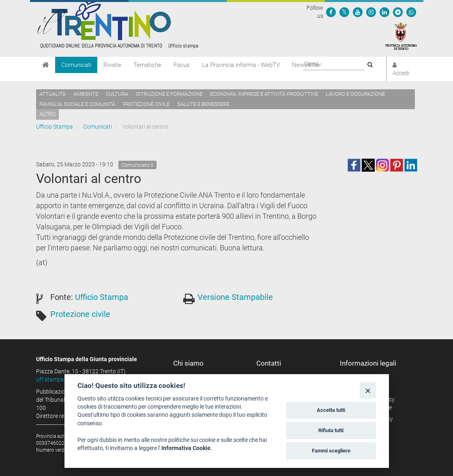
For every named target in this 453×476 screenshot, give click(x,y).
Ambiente (86, 94)
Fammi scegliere (331, 451)
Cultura (117, 94)
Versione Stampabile (235, 297)
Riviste (112, 65)
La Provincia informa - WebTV (241, 65)
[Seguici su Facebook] (331, 12)
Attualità (53, 94)
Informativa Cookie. (187, 448)
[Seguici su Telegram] (398, 12)
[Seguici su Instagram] (371, 12)
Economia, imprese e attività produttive (264, 94)
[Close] (368, 390)
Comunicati (76, 65)
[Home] (46, 65)
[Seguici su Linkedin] (384, 12)
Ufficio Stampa (55, 127)
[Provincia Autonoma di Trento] (401, 36)
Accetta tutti (331, 410)
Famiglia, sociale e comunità (77, 104)
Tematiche (147, 65)
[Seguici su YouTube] (358, 12)
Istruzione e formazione (169, 94)
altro (47, 114)
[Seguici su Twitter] (344, 12)
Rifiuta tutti (331, 430)
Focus (182, 65)
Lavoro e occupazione (355, 94)
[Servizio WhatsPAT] (411, 12)
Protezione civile (146, 104)
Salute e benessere (203, 104)
